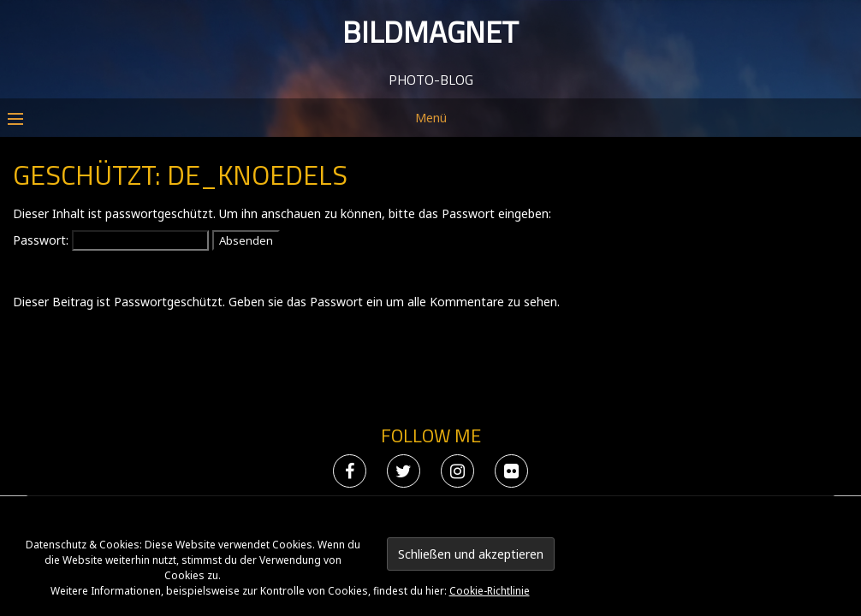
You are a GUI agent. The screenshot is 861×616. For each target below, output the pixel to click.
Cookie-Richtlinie (490, 591)
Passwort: (111, 401)
